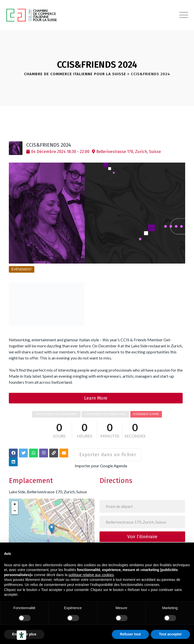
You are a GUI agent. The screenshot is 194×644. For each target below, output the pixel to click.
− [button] (15, 506)
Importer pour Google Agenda (102, 461)
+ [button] (15, 500)
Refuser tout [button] (130, 634)
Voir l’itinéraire (142, 532)
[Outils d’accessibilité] (21, 635)
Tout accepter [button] (170, 634)
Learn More (96, 398)
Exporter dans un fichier (107, 452)
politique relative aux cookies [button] (91, 575)
